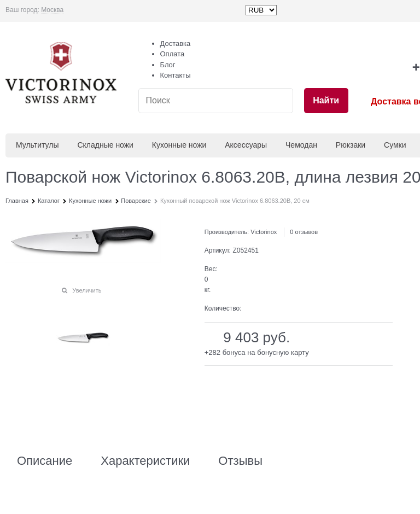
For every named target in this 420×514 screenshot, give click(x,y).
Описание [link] (45, 461)
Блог (168, 65)
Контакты (176, 75)
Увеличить (87, 290)
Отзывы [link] (240, 461)
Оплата (173, 54)
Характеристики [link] (145, 461)
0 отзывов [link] (304, 232)
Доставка (176, 43)
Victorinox (264, 232)
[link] (52, 10)
